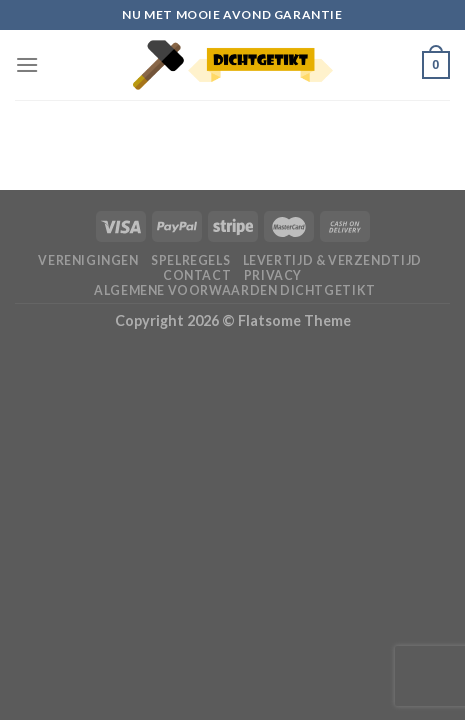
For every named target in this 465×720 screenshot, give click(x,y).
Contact (197, 275)
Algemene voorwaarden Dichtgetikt (235, 290)
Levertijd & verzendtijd (332, 260)
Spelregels (190, 260)
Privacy (273, 275)
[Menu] (27, 64)
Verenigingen (88, 260)
